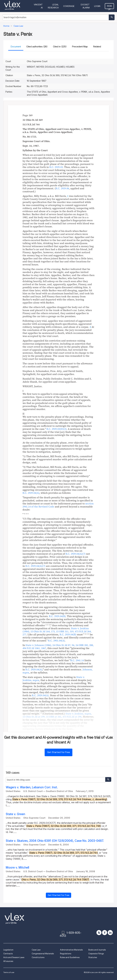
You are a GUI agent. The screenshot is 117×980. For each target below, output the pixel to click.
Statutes (93, 957)
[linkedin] (110, 933)
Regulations (66, 954)
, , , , (57, 715)
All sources (8, 961)
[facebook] (105, 933)
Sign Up (109, 7)
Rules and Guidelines (70, 957)
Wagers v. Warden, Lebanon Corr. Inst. (32, 787)
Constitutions (38, 957)
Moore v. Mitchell (17, 868)
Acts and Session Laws (14, 957)
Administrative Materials (71, 950)
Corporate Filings (96, 954)
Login (97, 6)
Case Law (36, 950)
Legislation (8, 950)
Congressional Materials (43, 954)
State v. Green (15, 814)
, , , (57, 631)
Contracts (8, 954)
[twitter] (99, 933)
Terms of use (9, 972)
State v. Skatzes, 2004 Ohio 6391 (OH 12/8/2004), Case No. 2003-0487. (55, 841)
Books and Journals (97, 950)
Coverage (69, 6)
